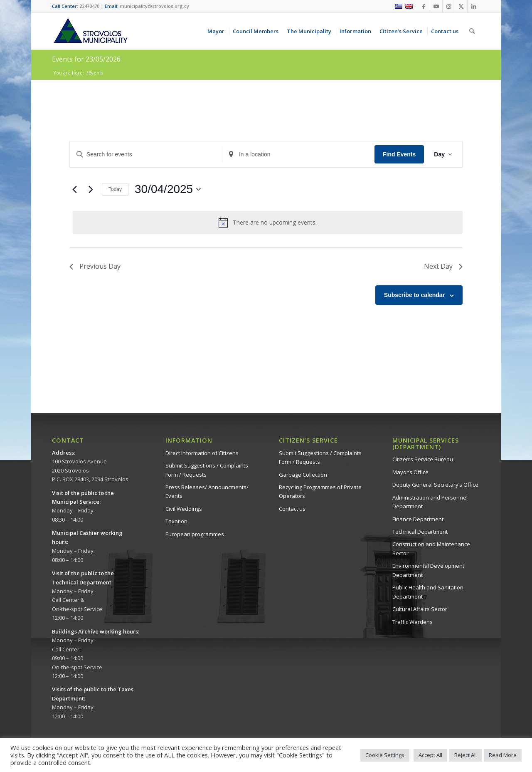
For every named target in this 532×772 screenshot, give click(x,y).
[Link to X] (461, 6)
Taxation (176, 521)
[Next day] (91, 189)
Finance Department (418, 519)
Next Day (443, 266)
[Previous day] (74, 189)
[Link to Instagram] (449, 6)
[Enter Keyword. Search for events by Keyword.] (146, 155)
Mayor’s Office (410, 472)
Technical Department (420, 532)
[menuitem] (217, 31)
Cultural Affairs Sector (420, 609)
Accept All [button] (430, 755)
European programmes (195, 534)
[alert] (268, 223)
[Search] (472, 31)
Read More (503, 755)
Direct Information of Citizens (202, 453)
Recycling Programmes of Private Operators (320, 491)
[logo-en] (90, 31)
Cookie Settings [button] (385, 755)
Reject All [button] (465, 755)
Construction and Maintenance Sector (431, 548)
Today (115, 189)
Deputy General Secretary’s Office (435, 485)
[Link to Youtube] (436, 6)
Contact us (292, 509)
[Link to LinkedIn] (474, 6)
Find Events (399, 154)
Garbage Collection (303, 475)
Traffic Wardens (413, 622)
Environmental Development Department (428, 570)
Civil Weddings (184, 509)
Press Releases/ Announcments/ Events (207, 491)
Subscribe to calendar (414, 295)
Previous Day (95, 266)
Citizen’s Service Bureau (423, 459)
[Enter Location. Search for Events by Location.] (298, 155)
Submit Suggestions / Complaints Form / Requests (207, 470)
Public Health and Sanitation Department (428, 592)
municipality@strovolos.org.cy (154, 6)
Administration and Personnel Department (430, 502)
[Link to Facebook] (424, 6)
